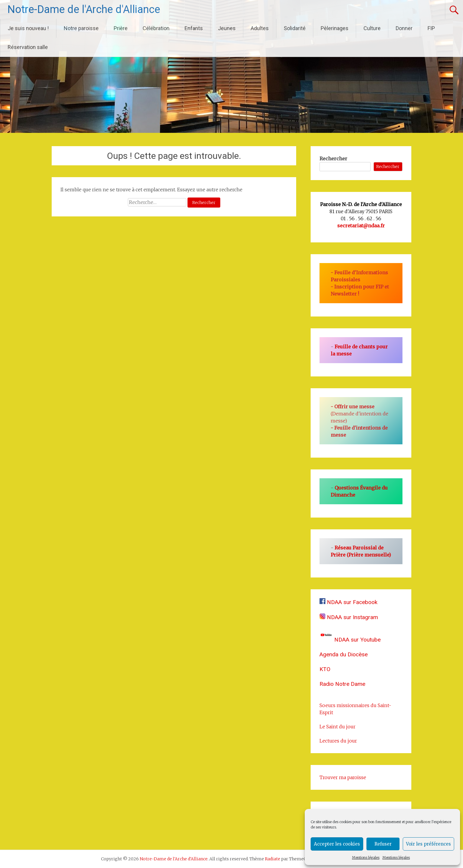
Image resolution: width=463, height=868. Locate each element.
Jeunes (227, 28)
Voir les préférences (428, 844)
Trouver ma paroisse (343, 777)
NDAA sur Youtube (350, 640)
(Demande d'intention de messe (360, 414)
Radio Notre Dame (342, 684)
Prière (121, 28)
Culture (372, 28)
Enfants (194, 28)
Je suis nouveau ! (28, 28)
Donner (404, 28)
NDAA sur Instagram (349, 617)
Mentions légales (366, 858)
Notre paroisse (81, 28)
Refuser (383, 844)
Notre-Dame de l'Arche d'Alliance (84, 9)
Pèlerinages (335, 28)
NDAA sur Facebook (348, 602)
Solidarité (295, 28)
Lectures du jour (338, 741)
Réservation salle (28, 47)
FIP (431, 28)
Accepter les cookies (337, 844)
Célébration (156, 28)
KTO (325, 669)
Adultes (260, 28)
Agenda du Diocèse (344, 654)
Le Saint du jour (338, 727)
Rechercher (333, 159)
